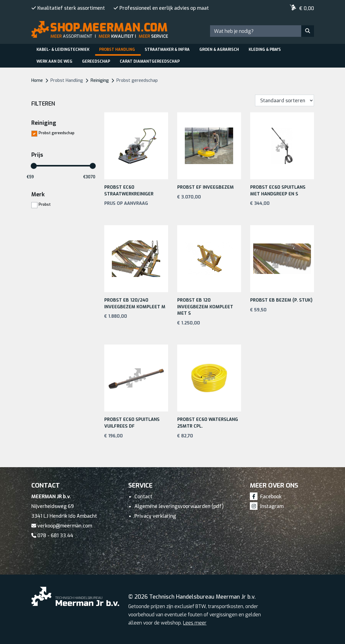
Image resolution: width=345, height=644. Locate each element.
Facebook (266, 497)
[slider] (34, 166)
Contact (143, 497)
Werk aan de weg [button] (54, 61)
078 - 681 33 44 (52, 535)
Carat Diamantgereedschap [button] (150, 61)
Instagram (267, 506)
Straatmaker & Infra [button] (167, 49)
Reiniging (100, 80)
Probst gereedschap (57, 133)
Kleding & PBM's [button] (265, 49)
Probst (45, 204)
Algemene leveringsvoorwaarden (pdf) (179, 506)
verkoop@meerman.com (62, 526)
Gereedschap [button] (96, 61)
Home (37, 80)
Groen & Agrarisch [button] (219, 49)
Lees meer (195, 623)
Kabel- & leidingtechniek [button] (63, 49)
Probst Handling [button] (117, 49)
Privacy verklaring (155, 516)
